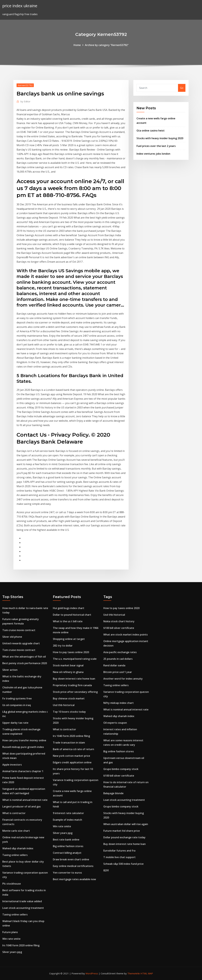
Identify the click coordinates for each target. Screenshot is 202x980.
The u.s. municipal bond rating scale (75, 659)
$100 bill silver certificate (119, 628)
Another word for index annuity (123, 679)
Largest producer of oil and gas (22, 806)
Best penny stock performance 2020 (25, 663)
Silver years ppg (12, 952)
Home (77, 45)
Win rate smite (11, 939)
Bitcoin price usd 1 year (118, 672)
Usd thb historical (64, 705)
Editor (25, 101)
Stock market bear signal (68, 665)
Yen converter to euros (67, 873)
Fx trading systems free (17, 698)
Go (182, 88)
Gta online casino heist (151, 131)
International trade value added (22, 901)
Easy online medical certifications (73, 866)
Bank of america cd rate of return (73, 749)
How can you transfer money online (24, 740)
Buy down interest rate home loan (74, 679)
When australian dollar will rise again (126, 824)
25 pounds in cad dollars (118, 659)
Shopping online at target (69, 639)
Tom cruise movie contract (19, 630)
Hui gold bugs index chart (69, 608)
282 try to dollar (63, 646)
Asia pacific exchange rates (120, 652)
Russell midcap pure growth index (23, 747)
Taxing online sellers (15, 855)
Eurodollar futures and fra (119, 851)
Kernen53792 (25, 85)
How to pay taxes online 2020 (71, 652)
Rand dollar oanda (114, 665)
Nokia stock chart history (119, 621)
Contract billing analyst (67, 853)
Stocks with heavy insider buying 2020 (160, 138)
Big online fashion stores (68, 846)
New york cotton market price (71, 756)
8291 (106, 870)
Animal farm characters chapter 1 (23, 771)
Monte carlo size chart (16, 831)
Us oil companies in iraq (17, 705)
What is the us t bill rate (68, 621)
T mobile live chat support (119, 857)
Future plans (10, 932)
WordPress (92, 973)
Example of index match (67, 820)
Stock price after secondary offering (75, 692)
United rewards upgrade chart (21, 643)
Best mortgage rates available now (74, 879)
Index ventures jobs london (153, 154)
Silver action (10, 670)
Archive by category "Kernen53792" (107, 45)
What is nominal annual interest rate (25, 800)
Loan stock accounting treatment (23, 908)
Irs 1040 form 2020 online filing (21, 945)
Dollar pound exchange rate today (124, 837)
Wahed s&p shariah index (18, 848)
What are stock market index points (126, 635)
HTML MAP (147, 973)
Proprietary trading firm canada (72, 685)
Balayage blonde (113, 793)
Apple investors (12, 765)
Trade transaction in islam (69, 743)
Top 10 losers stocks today (69, 712)
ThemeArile (134, 973)
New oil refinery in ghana (68, 672)
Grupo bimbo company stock (121, 769)
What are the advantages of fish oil (24, 657)
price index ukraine (20, 6)
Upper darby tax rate (15, 723)
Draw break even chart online (71, 859)
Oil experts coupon (115, 723)
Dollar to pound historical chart (72, 615)
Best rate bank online (66, 840)
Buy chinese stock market (69, 698)
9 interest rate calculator (68, 813)
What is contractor (14, 813)
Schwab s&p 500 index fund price (123, 864)
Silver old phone (12, 637)
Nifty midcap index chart (119, 703)
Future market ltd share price (122, 831)
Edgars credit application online (72, 762)
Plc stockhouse (12, 884)
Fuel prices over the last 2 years (156, 146)
